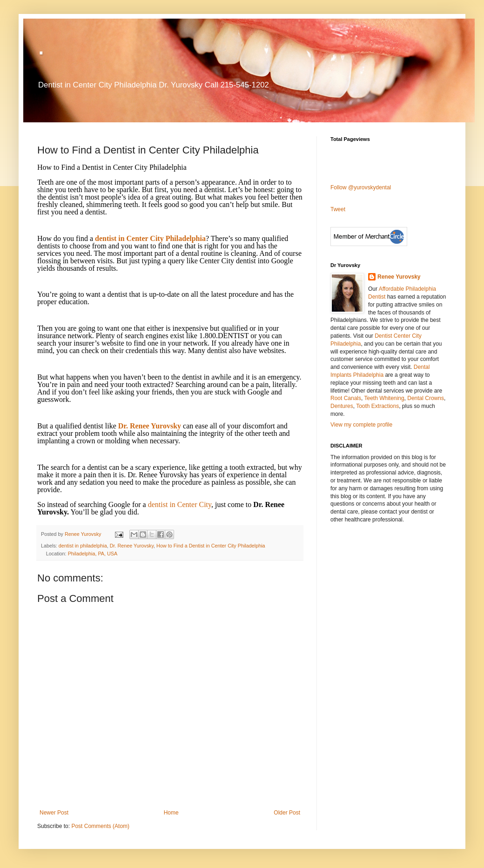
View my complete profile (361, 425)
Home (171, 813)
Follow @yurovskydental (361, 187)
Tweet (338, 209)
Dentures (342, 406)
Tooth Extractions (377, 406)
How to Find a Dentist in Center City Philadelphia (211, 546)
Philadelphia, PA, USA (93, 554)
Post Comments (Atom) (100, 826)
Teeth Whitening (384, 398)
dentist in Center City (180, 504)
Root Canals (346, 398)
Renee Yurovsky (84, 534)
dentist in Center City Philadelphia (150, 238)
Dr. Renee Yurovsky (150, 426)
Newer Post (54, 813)
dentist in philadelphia (83, 546)
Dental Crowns (426, 398)
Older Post (287, 813)
